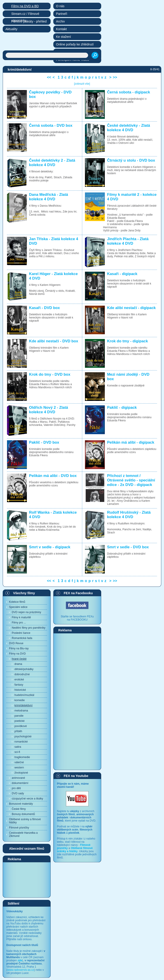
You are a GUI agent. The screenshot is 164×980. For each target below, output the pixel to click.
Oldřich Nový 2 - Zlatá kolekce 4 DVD (49, 410)
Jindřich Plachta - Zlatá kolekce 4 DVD (128, 241)
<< (49, 77)
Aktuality (11, 29)
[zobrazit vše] (82, 84)
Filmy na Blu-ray (19, 648)
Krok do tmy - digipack (128, 341)
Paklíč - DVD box (44, 442)
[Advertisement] (27, 880)
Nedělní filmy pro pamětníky (29, 628)
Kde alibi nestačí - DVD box (54, 341)
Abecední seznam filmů (27, 849)
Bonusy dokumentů (23, 814)
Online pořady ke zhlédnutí (75, 44)
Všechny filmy (24, 593)
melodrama (21, 711)
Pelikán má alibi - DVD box (53, 476)
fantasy (19, 685)
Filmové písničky (19, 828)
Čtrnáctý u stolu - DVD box (131, 160)
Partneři (62, 14)
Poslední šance (21, 633)
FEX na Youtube (76, 776)
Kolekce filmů (17, 602)
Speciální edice (18, 607)
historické (20, 690)
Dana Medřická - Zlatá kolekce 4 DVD (49, 197)
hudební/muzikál (24, 695)
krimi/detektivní (23, 705)
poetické (20, 721)
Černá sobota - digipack (129, 92)
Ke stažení (63, 37)
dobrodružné (22, 674)
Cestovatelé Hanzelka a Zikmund (23, 834)
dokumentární (20, 783)
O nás (60, 6)
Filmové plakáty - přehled (29, 21)
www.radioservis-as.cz (21, 970)
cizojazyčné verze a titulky (27, 799)
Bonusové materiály (21, 804)
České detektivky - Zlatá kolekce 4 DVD (129, 128)
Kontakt (61, 29)
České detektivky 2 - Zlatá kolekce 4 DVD (52, 163)
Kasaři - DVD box (45, 308)
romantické (21, 742)
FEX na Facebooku (78, 593)
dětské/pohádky (24, 669)
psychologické (23, 736)
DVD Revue (16, 643)
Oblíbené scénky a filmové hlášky (25, 821)
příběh (18, 731)
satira (18, 747)
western (19, 768)
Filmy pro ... (19, 623)
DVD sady (18, 793)
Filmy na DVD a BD (25, 6)
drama (18, 664)
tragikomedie (22, 757)
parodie (19, 716)
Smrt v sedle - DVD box (128, 547)
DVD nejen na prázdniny (26, 612)
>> (115, 77)
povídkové (21, 726)
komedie (20, 700)
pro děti (16, 788)
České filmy (19, 809)
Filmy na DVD (17, 654)
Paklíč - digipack (122, 408)
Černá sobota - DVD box (51, 125)
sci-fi (17, 752)
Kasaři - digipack (122, 274)
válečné (19, 762)
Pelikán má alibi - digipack (131, 442)
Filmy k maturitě (21, 617)
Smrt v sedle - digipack (50, 547)
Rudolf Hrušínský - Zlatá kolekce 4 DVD (129, 515)
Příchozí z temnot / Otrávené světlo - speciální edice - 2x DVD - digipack (131, 480)
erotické (19, 680)
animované (18, 778)
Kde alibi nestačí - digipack (131, 308)
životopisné (21, 773)
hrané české (19, 659)
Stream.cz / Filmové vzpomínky (25, 15)
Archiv (60, 21)
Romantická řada (22, 638)
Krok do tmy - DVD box (50, 374)
